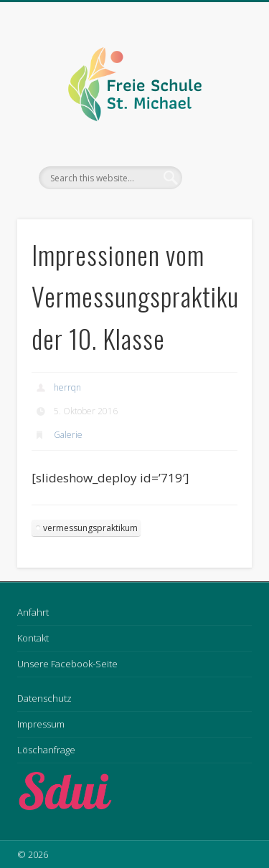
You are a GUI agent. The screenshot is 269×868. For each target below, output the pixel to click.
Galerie (68, 435)
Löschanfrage (46, 750)
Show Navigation (217, 128)
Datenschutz (44, 698)
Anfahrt (33, 612)
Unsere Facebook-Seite (67, 664)
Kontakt (33, 638)
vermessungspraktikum (90, 528)
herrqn (67, 387)
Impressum (41, 724)
